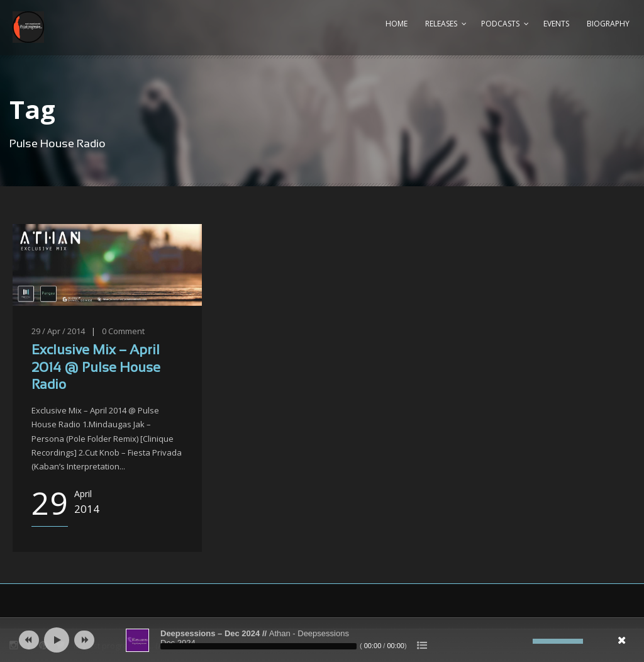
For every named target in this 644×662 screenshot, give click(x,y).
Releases (441, 24)
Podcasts (500, 24)
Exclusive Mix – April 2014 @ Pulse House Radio (96, 368)
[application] (322, 640)
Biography (608, 24)
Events (556, 24)
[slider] (258, 646)
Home (397, 24)
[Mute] (523, 641)
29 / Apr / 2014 (58, 331)
